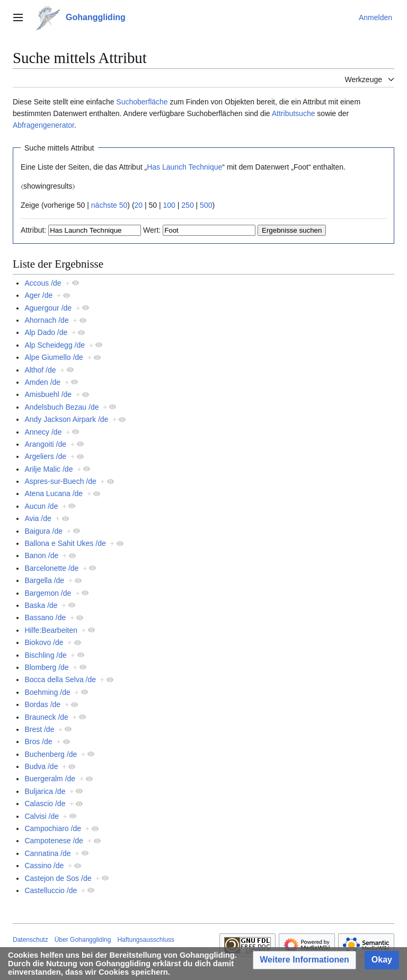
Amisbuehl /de (48, 394)
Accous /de (43, 283)
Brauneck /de (46, 717)
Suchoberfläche (142, 102)
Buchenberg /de (51, 754)
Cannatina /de (47, 853)
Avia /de (38, 518)
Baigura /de (43, 531)
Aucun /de (41, 506)
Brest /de (39, 729)
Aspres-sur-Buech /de (60, 481)
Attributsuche (294, 113)
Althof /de (40, 370)
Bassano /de (45, 617)
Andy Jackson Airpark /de (66, 419)
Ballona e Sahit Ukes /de (65, 543)
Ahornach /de (46, 320)
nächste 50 (109, 205)
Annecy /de (43, 432)
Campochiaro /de (53, 828)
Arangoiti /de (45, 444)
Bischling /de (45, 655)
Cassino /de (44, 866)
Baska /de (41, 605)
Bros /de (38, 741)
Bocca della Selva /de (60, 679)
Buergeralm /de (50, 779)
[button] (304, 960)
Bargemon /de (48, 593)
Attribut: (33, 230)
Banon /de (41, 555)
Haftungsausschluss (145, 940)
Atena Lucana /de (54, 493)
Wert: (152, 230)
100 (169, 205)
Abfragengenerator (43, 125)
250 (187, 205)
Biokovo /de (44, 642)
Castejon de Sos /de (58, 878)
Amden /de (42, 382)
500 (206, 205)
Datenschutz (30, 940)
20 (139, 205)
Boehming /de (47, 692)
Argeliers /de (45, 456)
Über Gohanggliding (83, 940)
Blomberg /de (46, 667)
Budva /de (41, 766)
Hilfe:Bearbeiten (51, 630)
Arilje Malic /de (48, 469)
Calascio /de (45, 804)
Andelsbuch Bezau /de (61, 407)
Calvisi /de (42, 816)
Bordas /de (42, 704)
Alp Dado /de (46, 332)
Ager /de (38, 295)
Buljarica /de (45, 791)
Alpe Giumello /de (54, 357)
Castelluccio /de (51, 890)
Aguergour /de (48, 308)
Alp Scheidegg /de (55, 345)
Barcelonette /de (51, 568)
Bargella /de (44, 580)
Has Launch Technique (184, 167)
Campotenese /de (54, 841)
